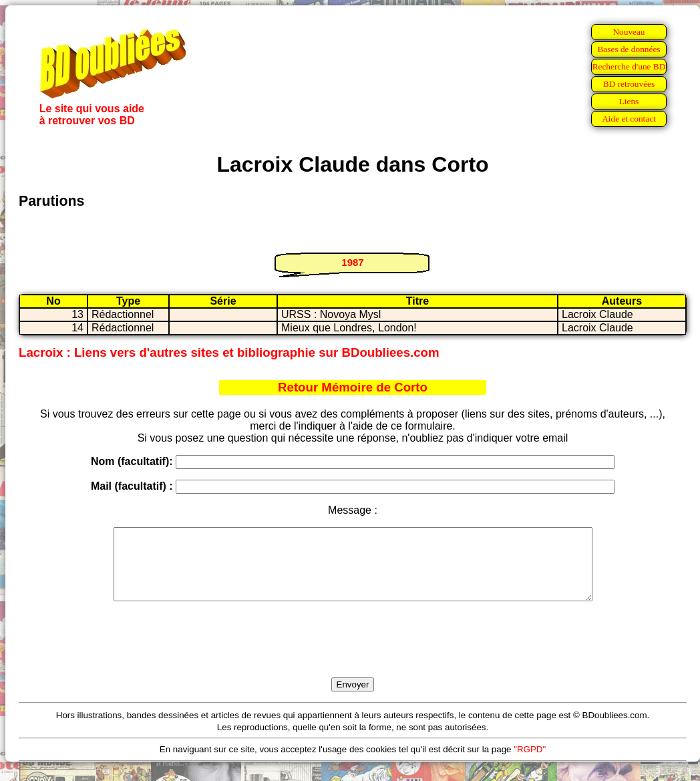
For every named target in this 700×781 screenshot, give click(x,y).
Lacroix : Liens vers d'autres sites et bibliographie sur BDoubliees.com (229, 352)
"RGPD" (530, 763)
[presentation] (353, 655)
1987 (352, 262)
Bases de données (629, 49)
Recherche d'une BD (629, 66)
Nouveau (629, 32)
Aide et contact (629, 119)
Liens (629, 101)
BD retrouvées (629, 84)
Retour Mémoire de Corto (353, 387)
